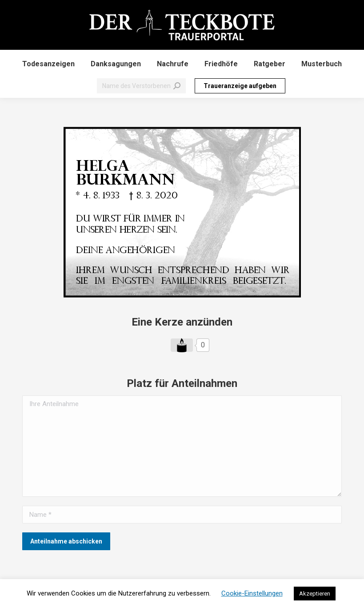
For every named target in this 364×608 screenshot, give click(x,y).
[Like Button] (182, 345)
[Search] (141, 86)
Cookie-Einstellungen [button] (252, 593)
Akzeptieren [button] (315, 594)
